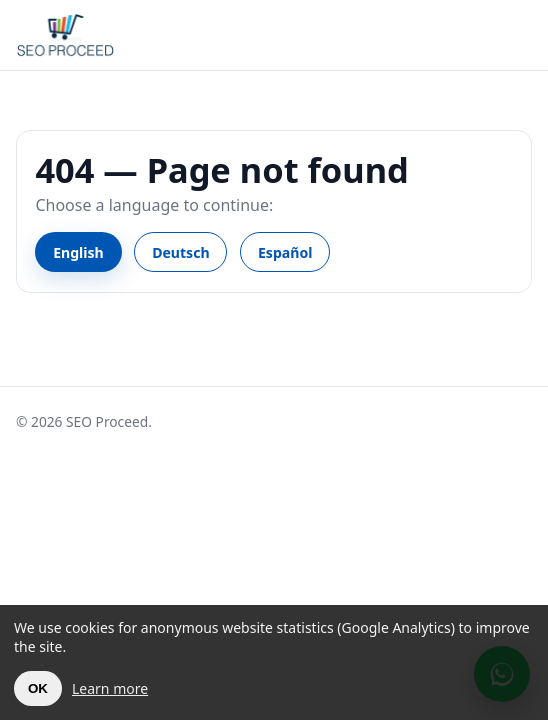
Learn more (110, 688)
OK (38, 688)
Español (285, 252)
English (78, 252)
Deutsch (180, 252)
